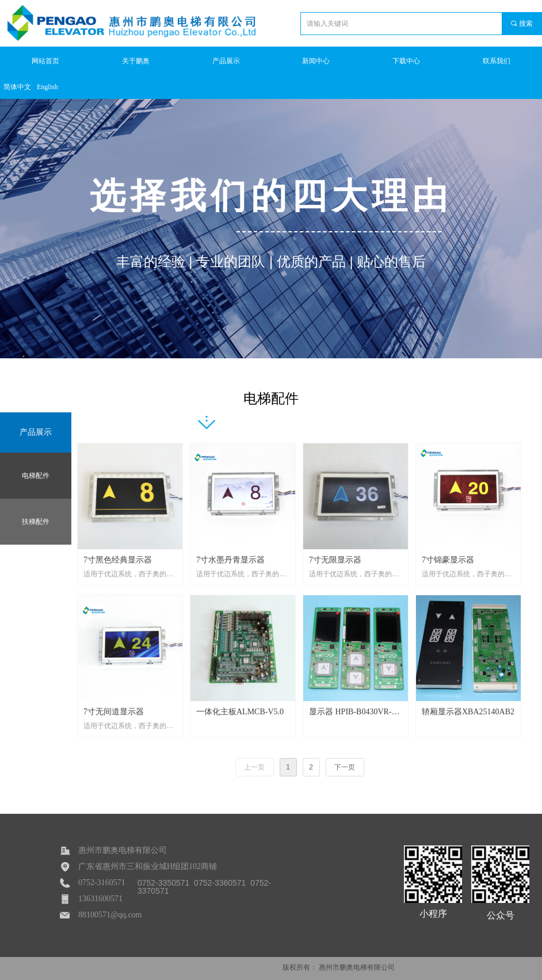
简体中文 (17, 87)
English (47, 87)
